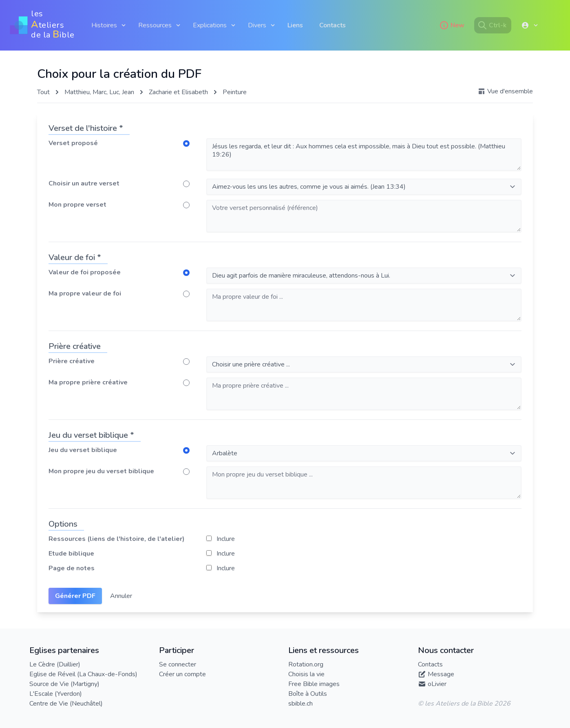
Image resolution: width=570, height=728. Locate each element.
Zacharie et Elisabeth (178, 92)
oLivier (437, 684)
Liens (295, 25)
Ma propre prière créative (88, 382)
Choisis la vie (306, 674)
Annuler (121, 596)
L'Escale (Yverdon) (56, 694)
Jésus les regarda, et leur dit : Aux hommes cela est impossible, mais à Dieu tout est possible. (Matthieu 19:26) (364, 154)
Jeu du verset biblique (83, 450)
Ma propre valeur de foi (85, 293)
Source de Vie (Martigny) (64, 684)
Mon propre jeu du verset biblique (101, 471)
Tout (43, 92)
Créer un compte (182, 674)
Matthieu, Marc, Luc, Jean (99, 92)
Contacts (332, 25)
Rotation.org (306, 664)
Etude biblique (71, 554)
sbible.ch (300, 704)
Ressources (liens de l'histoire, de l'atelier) (117, 539)
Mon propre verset (77, 205)
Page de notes (72, 568)
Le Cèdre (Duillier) (55, 664)
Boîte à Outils (308, 694)
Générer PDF (75, 596)
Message (441, 674)
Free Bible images (314, 684)
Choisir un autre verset (84, 183)
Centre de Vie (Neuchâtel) (66, 704)
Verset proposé (73, 143)
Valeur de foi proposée (85, 272)
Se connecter (178, 664)
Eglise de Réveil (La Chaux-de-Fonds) (83, 674)
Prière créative (72, 361)
